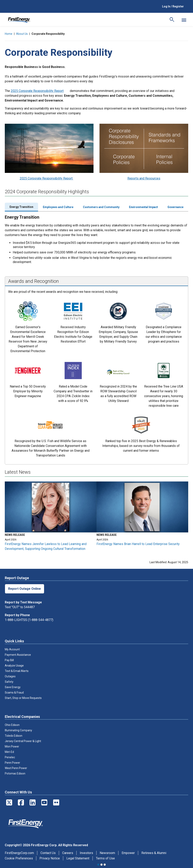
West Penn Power (16, 768)
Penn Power (12, 763)
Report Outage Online (25, 589)
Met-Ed (9, 752)
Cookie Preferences (19, 858)
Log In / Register (173, 6)
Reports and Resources (144, 178)
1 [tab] (98, 865)
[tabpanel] (51, 518)
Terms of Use (105, 858)
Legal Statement (78, 858)
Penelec (10, 757)
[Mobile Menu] (184, 20)
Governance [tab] (175, 207)
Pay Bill (9, 660)
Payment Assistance (18, 655)
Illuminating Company (18, 730)
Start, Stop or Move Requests (23, 698)
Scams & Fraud (14, 693)
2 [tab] (101, 865)
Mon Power (12, 746)
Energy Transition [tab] (21, 207)
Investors (86, 853)
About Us (22, 34)
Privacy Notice (50, 858)
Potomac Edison (15, 773)
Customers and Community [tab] (101, 207)
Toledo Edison (14, 736)
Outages (10, 676)
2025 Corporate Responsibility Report (37, 91)
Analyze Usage (14, 666)
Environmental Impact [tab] (143, 207)
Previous (4, 434)
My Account (12, 649)
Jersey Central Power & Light (23, 741)
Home (9, 34)
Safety (9, 682)
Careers (68, 853)
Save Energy (13, 687)
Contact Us (48, 853)
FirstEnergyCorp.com (19, 853)
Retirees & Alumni (154, 853)
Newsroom (107, 853)
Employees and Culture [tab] (58, 207)
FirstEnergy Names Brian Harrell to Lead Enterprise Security (138, 544)
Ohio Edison (12, 725)
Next (189, 434)
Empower (128, 853)
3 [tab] (105, 865)
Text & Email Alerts (17, 671)
